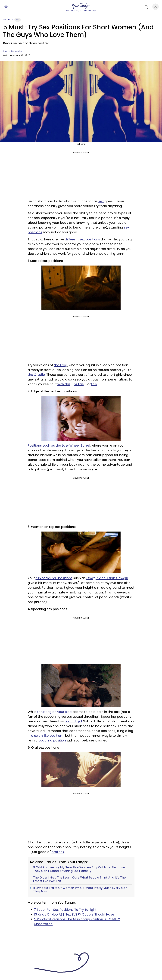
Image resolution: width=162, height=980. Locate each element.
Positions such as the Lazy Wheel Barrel (59, 445)
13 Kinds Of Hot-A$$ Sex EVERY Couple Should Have (74, 914)
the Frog (61, 365)
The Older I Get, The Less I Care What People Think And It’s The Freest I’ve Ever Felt (79, 879)
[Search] (145, 7)
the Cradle (36, 375)
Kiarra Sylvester (13, 51)
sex (101, 201)
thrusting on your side (54, 712)
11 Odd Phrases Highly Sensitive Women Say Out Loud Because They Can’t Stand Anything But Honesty (79, 869)
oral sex (58, 852)
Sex (18, 20)
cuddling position (52, 740)
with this (64, 384)
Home (6, 19)
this (94, 384)
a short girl (73, 721)
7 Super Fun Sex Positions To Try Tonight (65, 910)
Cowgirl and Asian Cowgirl (107, 578)
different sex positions (82, 239)
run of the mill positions (54, 578)
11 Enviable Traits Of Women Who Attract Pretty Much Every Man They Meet (80, 890)
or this (79, 384)
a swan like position (47, 736)
